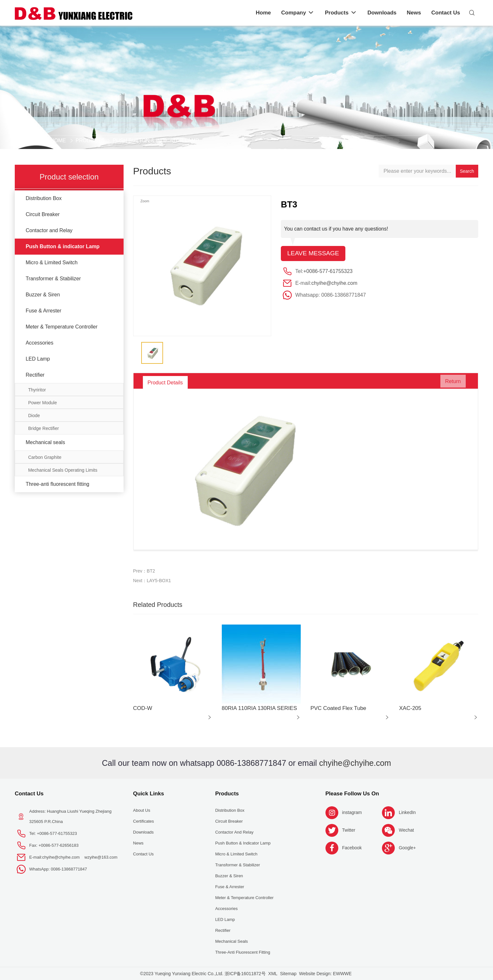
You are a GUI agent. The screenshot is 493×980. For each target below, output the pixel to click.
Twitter (349, 830)
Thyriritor (37, 390)
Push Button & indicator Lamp (156, 140)
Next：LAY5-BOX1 (152, 581)
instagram (352, 812)
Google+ (407, 848)
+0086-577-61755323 (328, 271)
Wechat (406, 830)
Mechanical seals (45, 442)
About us (142, 810)
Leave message (314, 254)
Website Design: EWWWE (325, 974)
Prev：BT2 (144, 571)
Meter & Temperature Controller (62, 327)
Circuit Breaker (43, 214)
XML (273, 974)
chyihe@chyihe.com (334, 283)
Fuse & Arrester (43, 311)
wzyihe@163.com (101, 857)
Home (58, 140)
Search (467, 171)
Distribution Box (44, 198)
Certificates (144, 821)
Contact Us (29, 794)
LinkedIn (407, 812)
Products (90, 140)
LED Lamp (38, 359)
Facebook (352, 848)
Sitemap (288, 974)
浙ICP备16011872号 (245, 974)
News (138, 843)
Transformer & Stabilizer (53, 279)
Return (450, 382)
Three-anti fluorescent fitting (57, 484)
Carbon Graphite (45, 457)
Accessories (39, 343)
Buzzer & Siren (43, 295)
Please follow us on (352, 794)
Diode (34, 416)
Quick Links (149, 794)
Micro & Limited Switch (52, 262)
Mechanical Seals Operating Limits (63, 470)
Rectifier (35, 375)
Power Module (43, 403)
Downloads (143, 832)
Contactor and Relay (49, 230)
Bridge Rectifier (44, 428)
